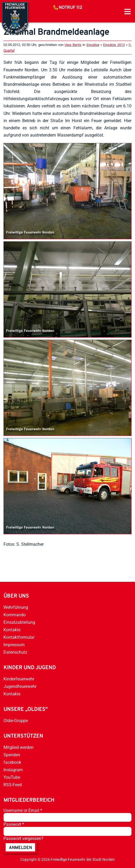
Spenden (12, 755)
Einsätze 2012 (114, 45)
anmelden (20, 848)
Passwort (14, 824)
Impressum (14, 645)
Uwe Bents (73, 45)
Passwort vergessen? (23, 838)
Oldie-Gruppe (16, 721)
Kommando (15, 615)
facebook (12, 762)
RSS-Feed (13, 785)
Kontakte (12, 630)
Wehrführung (16, 607)
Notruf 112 (70, 8)
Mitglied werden (18, 747)
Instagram (13, 770)
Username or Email (23, 810)
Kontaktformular (19, 637)
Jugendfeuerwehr (20, 686)
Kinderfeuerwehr (19, 679)
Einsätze (93, 45)
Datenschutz (15, 652)
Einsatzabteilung (19, 622)
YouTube (12, 777)
